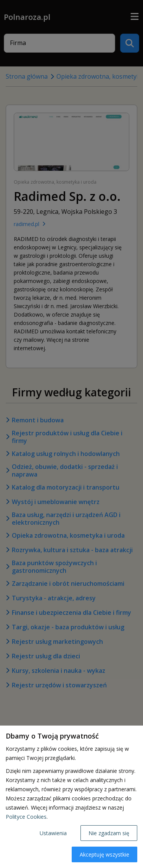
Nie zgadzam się (109, 833)
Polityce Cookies (26, 817)
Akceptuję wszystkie (104, 854)
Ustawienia (53, 833)
